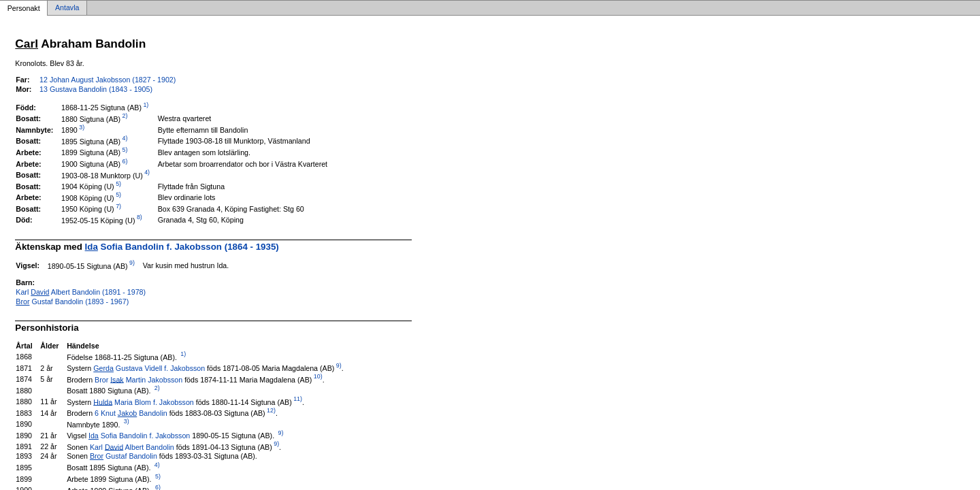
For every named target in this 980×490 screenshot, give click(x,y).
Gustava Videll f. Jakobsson (149, 368)
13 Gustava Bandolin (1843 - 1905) (96, 89)
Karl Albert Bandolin (132, 446)
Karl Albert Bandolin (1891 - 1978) (81, 292)
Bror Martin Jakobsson (138, 379)
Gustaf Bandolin (124, 456)
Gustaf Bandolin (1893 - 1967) (72, 301)
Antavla (67, 8)
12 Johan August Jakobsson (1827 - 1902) (108, 80)
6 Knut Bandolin (131, 413)
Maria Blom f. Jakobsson (143, 402)
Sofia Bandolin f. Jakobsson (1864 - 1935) (182, 247)
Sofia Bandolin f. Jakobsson (139, 436)
